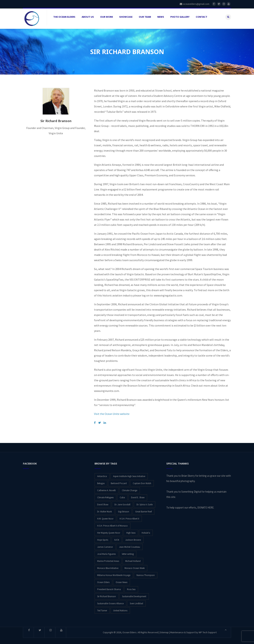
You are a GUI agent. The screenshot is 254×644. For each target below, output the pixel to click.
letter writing (128, 551)
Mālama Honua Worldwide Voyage (114, 573)
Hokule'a (146, 530)
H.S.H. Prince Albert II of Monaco (112, 523)
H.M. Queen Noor (105, 516)
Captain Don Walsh (142, 481)
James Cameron (105, 544)
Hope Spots (103, 537)
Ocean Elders (103, 580)
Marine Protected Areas (108, 558)
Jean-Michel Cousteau (130, 544)
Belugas (101, 481)
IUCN (117, 537)
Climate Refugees (105, 495)
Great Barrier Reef (143, 509)
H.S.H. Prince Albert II (129, 516)
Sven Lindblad (136, 601)
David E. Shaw (138, 495)
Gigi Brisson (124, 509)
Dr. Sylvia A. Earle (145, 502)
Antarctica (102, 474)
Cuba (122, 495)
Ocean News (122, 580)
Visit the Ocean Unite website (112, 411)
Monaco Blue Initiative (108, 565)
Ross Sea (131, 587)
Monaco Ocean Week (135, 565)
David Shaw (103, 502)
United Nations (120, 608)
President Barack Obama (109, 587)
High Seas (131, 530)
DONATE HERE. (206, 505)
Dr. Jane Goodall (122, 502)
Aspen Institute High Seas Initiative (129, 474)
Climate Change (130, 488)
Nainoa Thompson (146, 573)
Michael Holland (133, 558)
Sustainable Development (134, 594)
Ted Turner (102, 608)
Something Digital (191, 489)
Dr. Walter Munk (105, 509)
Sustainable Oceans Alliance (110, 601)
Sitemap (164, 630)
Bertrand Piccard (119, 481)
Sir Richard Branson (107, 594)
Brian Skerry (188, 473)
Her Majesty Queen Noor (109, 530)
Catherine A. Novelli (106, 488)
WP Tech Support (208, 630)
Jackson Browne (133, 537)
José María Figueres (106, 551)
